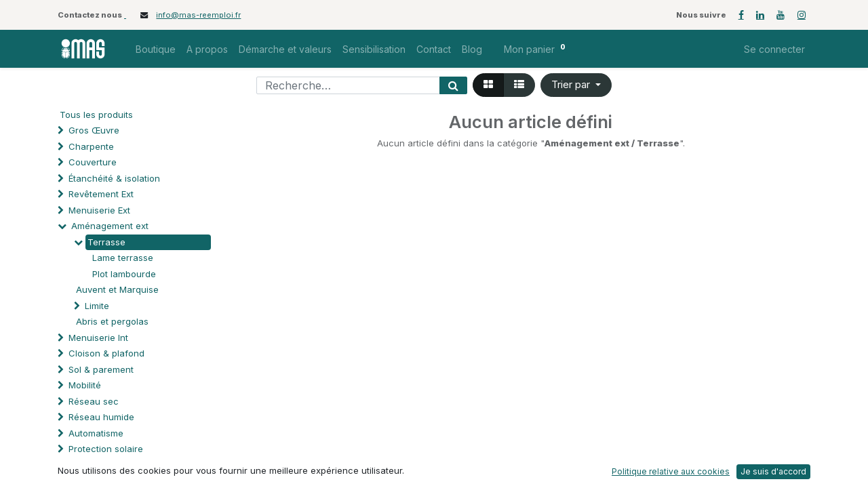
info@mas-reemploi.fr (198, 15)
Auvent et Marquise (117, 289)
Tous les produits (96, 115)
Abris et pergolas (112, 321)
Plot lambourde (124, 274)
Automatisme (96, 433)
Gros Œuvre (94, 130)
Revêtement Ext (101, 194)
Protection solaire (106, 449)
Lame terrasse (123, 258)
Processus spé (100, 465)
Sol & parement (102, 369)
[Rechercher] (453, 85)
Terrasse (106, 242)
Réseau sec (94, 401)
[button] (576, 85)
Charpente (91, 146)
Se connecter (774, 49)
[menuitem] (156, 49)
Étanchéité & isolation (114, 178)
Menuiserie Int (98, 338)
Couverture (93, 162)
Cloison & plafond (106, 353)
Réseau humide (101, 417)
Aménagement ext (110, 226)
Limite (97, 306)
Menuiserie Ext (99, 210)
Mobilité (85, 385)
